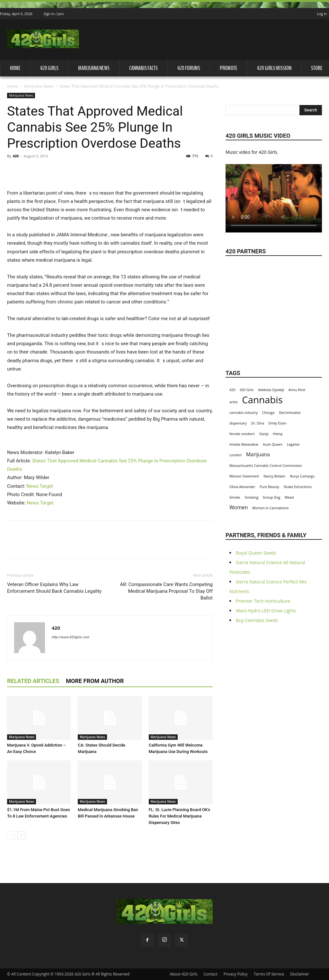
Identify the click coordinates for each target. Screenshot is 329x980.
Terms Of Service (269, 974)
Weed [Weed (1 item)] (289, 497)
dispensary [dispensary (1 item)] (238, 423)
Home (15, 68)
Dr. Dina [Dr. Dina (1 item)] (258, 423)
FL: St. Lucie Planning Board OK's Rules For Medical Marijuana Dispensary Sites (180, 816)
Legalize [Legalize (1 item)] (293, 444)
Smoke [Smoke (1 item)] (235, 497)
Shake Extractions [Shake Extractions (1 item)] (298, 487)
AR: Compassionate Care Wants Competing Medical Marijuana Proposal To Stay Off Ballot (166, 591)
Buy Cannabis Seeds (257, 620)
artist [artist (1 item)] (234, 402)
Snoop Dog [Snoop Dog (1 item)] (271, 497)
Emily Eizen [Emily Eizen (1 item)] (277, 423)
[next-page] (21, 835)
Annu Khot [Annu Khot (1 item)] (297, 390)
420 (16, 156)
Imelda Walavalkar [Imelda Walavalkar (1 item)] (244, 444)
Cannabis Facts (143, 68)
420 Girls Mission (274, 68)
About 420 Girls (183, 974)
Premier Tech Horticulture (263, 601)
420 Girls (49, 68)
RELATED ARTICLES (33, 681)
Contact (210, 974)
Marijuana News (94, 68)
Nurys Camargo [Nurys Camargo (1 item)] (302, 476)
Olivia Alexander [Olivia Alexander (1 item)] (242, 487)
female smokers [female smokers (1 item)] (242, 434)
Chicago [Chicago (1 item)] (268, 413)
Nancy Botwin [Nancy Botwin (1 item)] (274, 476)
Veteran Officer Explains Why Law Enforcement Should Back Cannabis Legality (54, 588)
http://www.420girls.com (71, 637)
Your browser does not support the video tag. (274, 194)
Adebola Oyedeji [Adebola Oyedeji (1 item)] (271, 390)
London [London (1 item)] (236, 455)
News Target (40, 486)
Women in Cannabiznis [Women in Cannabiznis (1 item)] (271, 508)
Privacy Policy (236, 974)
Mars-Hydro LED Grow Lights (266, 611)
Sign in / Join (54, 14)
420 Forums (189, 68)
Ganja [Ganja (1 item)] (264, 434)
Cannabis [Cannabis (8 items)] (262, 400)
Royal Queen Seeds (256, 553)
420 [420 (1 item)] (232, 390)
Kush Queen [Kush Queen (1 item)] (273, 444)
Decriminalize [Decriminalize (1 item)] (290, 413)
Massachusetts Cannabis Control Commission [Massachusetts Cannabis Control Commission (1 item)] (266, 466)
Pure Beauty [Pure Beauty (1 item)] (269, 487)
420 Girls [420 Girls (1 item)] (247, 390)
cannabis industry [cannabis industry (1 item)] (244, 413)
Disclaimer (300, 974)
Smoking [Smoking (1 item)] (251, 497)
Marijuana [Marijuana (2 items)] (258, 455)
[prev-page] (11, 835)
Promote (229, 68)
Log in (322, 14)
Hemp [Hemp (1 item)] (278, 434)
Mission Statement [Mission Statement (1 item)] (244, 476)
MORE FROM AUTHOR (95, 681)
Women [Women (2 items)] (239, 507)
